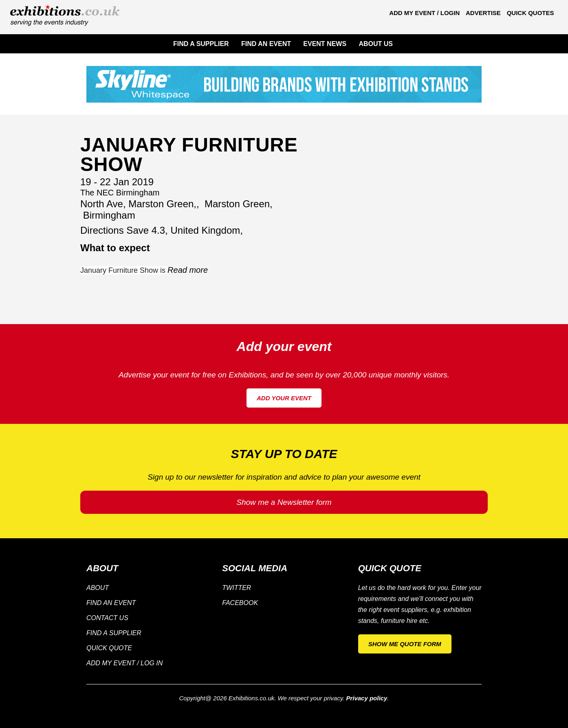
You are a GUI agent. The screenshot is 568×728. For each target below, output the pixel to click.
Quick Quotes (531, 13)
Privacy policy (367, 698)
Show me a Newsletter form (284, 502)
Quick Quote (109, 648)
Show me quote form (405, 644)
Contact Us (107, 618)
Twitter (237, 588)
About (98, 588)
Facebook (240, 603)
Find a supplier (114, 633)
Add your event (284, 398)
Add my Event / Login (424, 13)
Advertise (483, 13)
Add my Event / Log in (124, 663)
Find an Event (111, 603)
